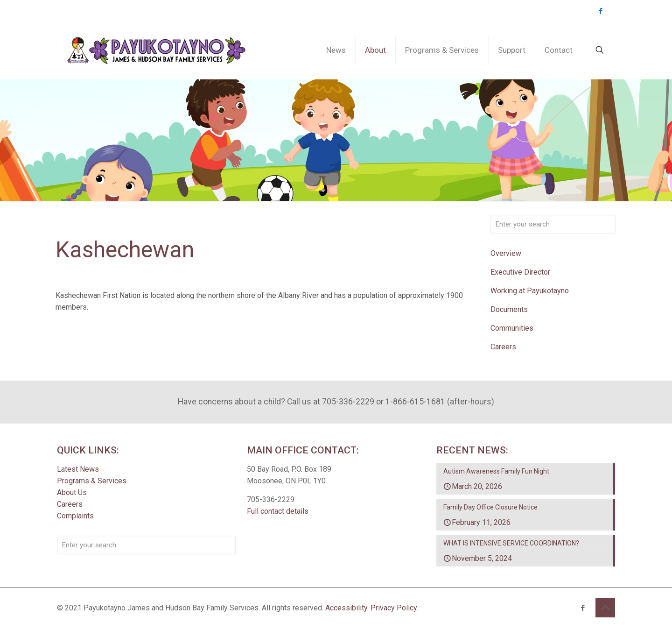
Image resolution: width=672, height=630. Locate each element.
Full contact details (278, 511)
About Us (72, 492)
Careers (503, 347)
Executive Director (520, 272)
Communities (512, 328)
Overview (506, 253)
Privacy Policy (394, 608)
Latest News (78, 469)
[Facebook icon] (600, 11)
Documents (509, 309)
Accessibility (346, 608)
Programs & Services (92, 481)
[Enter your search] (553, 224)
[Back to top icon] (605, 608)
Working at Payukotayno (530, 291)
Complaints (75, 516)
